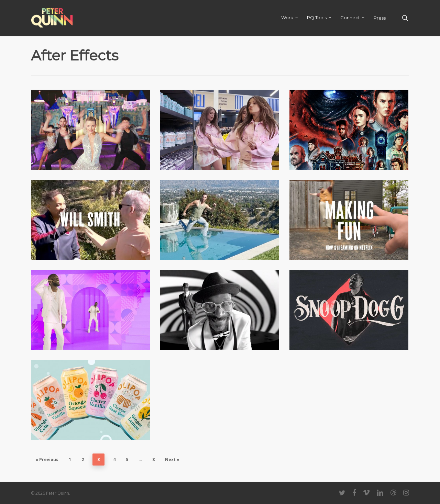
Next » (172, 460)
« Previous (47, 460)
